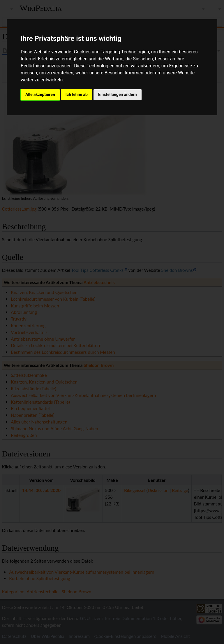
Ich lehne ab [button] (77, 94)
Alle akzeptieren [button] (40, 94)
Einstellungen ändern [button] (118, 94)
